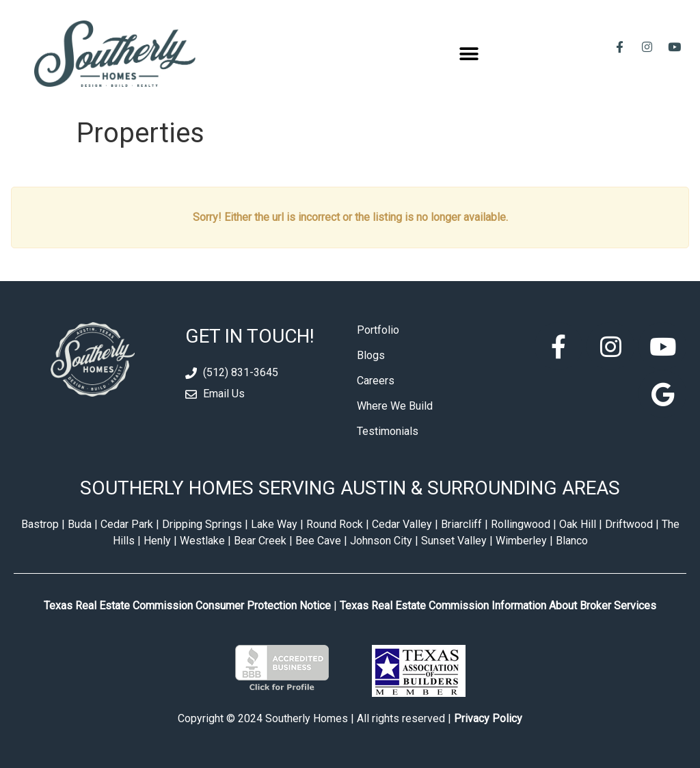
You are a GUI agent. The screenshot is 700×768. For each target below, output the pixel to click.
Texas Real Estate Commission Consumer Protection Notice (187, 606)
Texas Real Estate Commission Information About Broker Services (498, 606)
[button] (469, 54)
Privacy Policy (488, 718)
